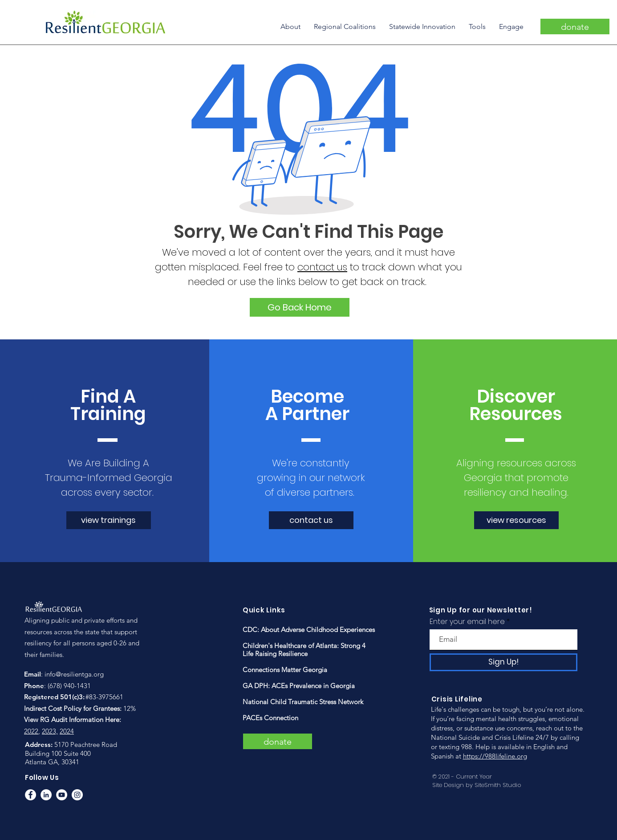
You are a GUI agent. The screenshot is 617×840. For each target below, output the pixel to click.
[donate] (575, 27)
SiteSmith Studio (498, 785)
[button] (290, 27)
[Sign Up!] (503, 662)
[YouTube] (62, 795)
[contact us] (311, 520)
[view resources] (516, 520)
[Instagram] (77, 795)
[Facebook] (30, 795)
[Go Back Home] (300, 307)
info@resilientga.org (74, 674)
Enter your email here (467, 622)
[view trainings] (109, 520)
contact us (322, 267)
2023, (50, 731)
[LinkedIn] (46, 795)
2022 (31, 731)
